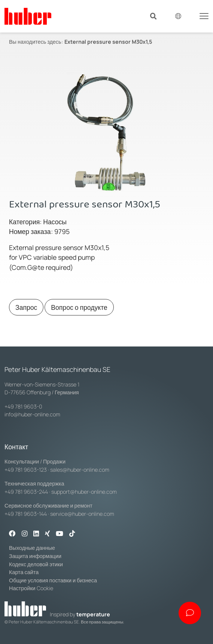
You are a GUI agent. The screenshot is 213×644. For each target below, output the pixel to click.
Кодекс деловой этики (36, 564)
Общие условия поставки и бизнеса (53, 580)
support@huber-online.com (84, 492)
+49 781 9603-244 (26, 492)
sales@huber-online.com (80, 470)
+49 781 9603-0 (23, 406)
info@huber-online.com (32, 414)
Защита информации (35, 556)
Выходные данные (32, 548)
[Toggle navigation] (204, 15)
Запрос (26, 307)
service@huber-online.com (82, 514)
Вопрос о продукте (79, 307)
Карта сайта (24, 572)
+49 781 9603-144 (26, 514)
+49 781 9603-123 (26, 470)
